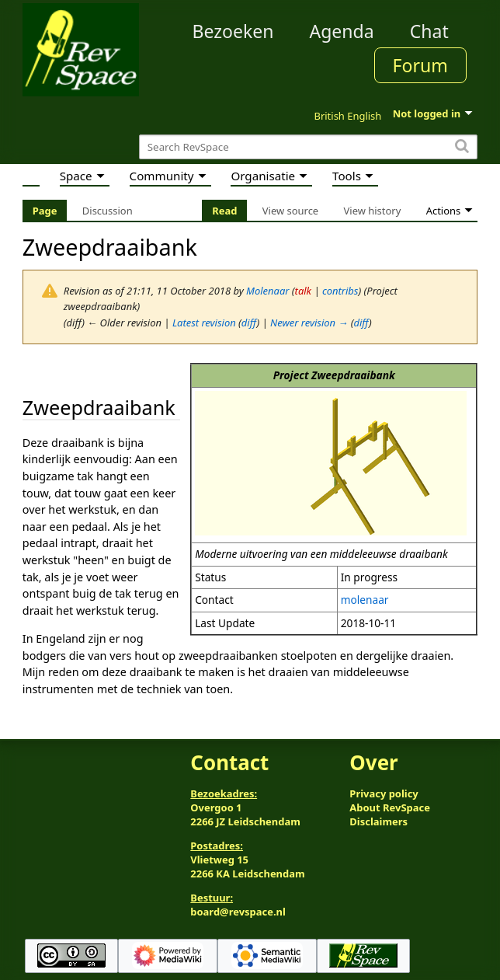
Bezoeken (233, 31)
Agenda (341, 31)
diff (249, 323)
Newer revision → (309, 323)
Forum (420, 65)
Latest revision (204, 323)
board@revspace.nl (238, 912)
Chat (429, 31)
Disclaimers (378, 821)
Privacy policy (384, 793)
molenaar (365, 600)
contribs (340, 291)
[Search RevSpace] (308, 147)
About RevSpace (390, 807)
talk (303, 291)
